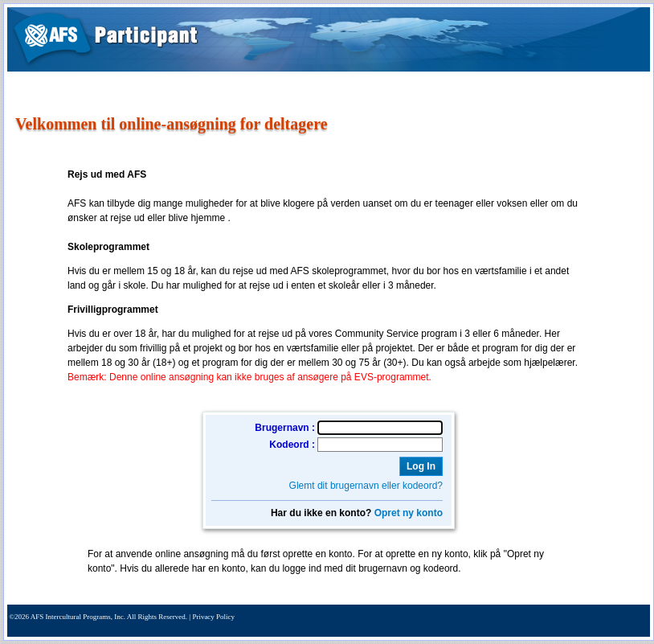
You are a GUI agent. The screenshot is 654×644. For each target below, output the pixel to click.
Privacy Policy (213, 617)
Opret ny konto (409, 513)
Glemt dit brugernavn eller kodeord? (366, 486)
